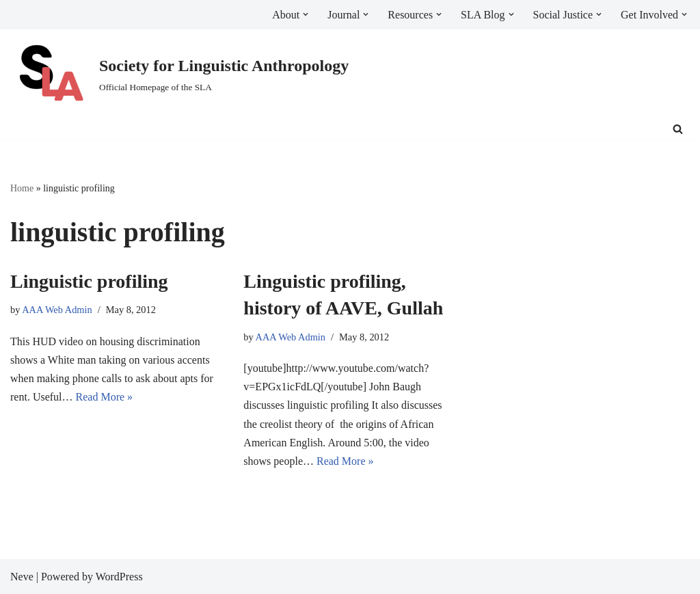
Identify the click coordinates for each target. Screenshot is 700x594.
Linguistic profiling (89, 281)
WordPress (119, 577)
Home (22, 188)
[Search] (678, 129)
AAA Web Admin (57, 310)
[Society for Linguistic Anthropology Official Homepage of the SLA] (179, 74)
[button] (306, 14)
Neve (22, 577)
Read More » (105, 397)
